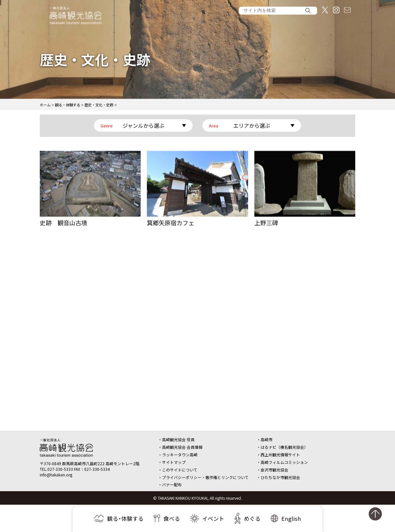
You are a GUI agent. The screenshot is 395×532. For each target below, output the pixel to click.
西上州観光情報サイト (280, 455)
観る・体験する (68, 106)
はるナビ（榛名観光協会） (284, 447)
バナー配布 (172, 484)
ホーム (45, 106)
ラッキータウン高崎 (180, 455)
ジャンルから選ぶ (143, 126)
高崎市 (267, 439)
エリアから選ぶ (252, 126)
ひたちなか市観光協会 (280, 477)
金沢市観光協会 (274, 470)
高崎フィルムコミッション (284, 462)
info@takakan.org (56, 475)
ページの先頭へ (379, 516)
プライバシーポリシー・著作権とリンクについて (205, 477)
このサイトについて (180, 470)
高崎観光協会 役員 (178, 439)
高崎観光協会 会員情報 (182, 447)
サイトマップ (174, 462)
